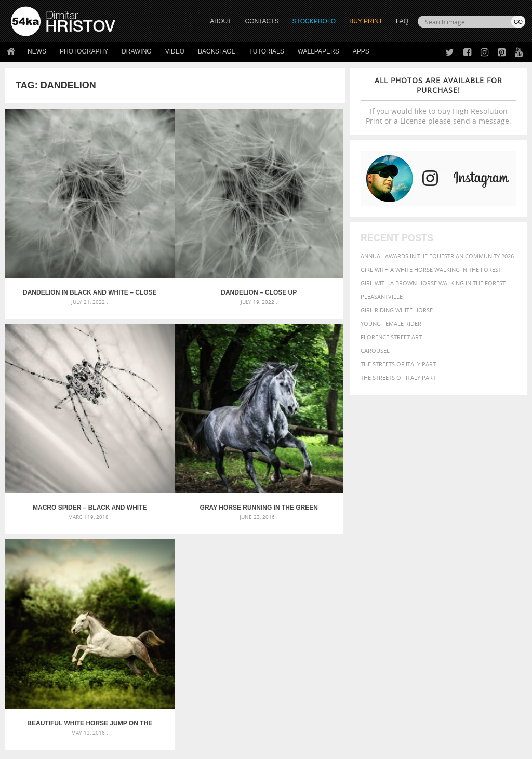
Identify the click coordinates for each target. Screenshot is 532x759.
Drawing (137, 51)
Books (148, 661)
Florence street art (391, 337)
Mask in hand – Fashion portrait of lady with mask (92, 540)
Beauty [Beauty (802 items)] (420, 524)
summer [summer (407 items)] (374, 574)
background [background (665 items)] (458, 514)
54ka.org (97, 747)
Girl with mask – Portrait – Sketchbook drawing (262, 540)
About (148, 635)
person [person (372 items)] (396, 563)
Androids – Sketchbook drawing (237, 515)
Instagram (293, 662)
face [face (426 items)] (508, 534)
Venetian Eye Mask (181, 723)
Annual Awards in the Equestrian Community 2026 (437, 256)
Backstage (217, 51)
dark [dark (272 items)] (403, 535)
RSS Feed (227, 723)
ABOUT (221, 21)
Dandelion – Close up (175, 236)
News (37, 51)
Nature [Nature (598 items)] (417, 552)
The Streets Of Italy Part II (401, 364)
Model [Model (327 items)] (393, 553)
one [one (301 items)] (439, 554)
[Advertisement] (268, 456)
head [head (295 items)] (452, 544)
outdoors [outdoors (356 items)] (495, 553)
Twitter (290, 635)
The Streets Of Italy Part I (400, 377)
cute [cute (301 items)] (389, 535)
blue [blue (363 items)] (468, 525)
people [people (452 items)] (372, 563)
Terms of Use (154, 747)
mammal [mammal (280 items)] (371, 554)
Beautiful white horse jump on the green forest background (175, 396)
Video (175, 51)
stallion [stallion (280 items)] (488, 564)
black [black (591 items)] (448, 524)
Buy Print (366, 21)
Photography (84, 51)
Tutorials (267, 51)
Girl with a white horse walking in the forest (431, 269)
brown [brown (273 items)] (485, 525)
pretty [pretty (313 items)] (455, 564)
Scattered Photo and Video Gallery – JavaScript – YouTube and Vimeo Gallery (92, 515)
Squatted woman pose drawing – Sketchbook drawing (266, 552)
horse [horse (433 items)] (470, 543)
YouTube (290, 689)
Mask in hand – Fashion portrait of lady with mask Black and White (92, 528)
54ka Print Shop (35, 635)
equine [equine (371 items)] (489, 534)
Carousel (375, 350)
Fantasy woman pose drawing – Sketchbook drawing (266, 528)
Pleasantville (382, 296)
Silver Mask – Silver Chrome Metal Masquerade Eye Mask (92, 552)
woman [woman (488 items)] (428, 574)
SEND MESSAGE (457, 663)
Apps (361, 51)
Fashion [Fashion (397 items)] (374, 543)
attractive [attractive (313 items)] (415, 514)
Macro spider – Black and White (289, 236)
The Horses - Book (38, 674)
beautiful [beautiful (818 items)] (382, 524)
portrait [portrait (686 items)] (426, 563)
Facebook (292, 649)
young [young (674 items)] (456, 573)
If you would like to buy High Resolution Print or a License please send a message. (438, 101)
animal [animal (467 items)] (373, 514)
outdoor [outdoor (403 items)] (462, 553)
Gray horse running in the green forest (62, 396)
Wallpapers (318, 51)
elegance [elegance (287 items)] (424, 535)
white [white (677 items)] (401, 573)
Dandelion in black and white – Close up (62, 236)
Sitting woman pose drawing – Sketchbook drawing (266, 565)
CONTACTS (262, 21)
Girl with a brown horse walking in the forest (433, 283)
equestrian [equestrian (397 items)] (458, 534)
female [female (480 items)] (401, 543)
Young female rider (391, 323)
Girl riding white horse (397, 310)
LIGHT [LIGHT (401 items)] (491, 543)
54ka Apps (25, 687)
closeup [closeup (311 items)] (507, 525)
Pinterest (291, 676)
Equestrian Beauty (119, 723)
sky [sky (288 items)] (470, 564)
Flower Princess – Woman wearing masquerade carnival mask (92, 565)
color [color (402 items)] (371, 534)
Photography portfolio (49, 661)
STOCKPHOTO (314, 21)
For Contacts (159, 687)
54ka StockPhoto (37, 648)
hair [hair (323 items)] (438, 543)
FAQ (402, 21)
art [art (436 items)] (393, 514)
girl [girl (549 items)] (423, 543)
